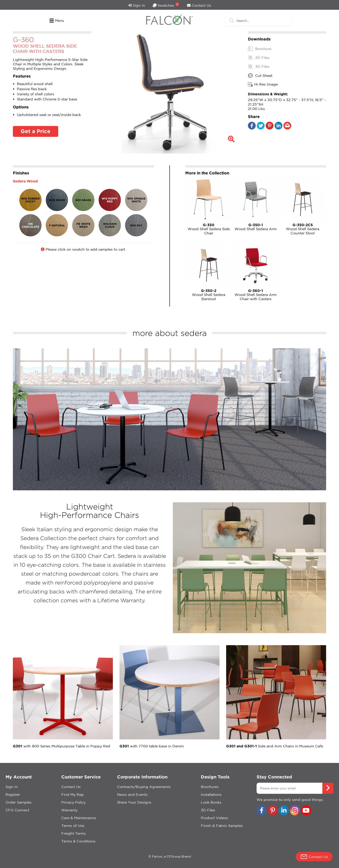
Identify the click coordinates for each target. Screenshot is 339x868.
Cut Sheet (260, 76)
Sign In (137, 5)
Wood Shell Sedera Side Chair (209, 229)
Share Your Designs (134, 802)
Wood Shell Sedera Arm (256, 227)
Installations (211, 794)
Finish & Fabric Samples (222, 826)
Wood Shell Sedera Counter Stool (303, 229)
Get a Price (36, 131)
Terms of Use (73, 826)
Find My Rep (73, 794)
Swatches (166, 5)
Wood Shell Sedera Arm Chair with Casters (256, 295)
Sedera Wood (25, 181)
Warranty (69, 810)
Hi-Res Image (263, 84)
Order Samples (19, 802)
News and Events (132, 794)
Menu (57, 21)
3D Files (259, 66)
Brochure (260, 49)
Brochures (210, 787)
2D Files (259, 58)
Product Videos (214, 818)
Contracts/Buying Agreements (144, 787)
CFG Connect (17, 810)
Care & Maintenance (79, 818)
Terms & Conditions (78, 841)
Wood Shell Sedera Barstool (209, 295)
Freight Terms (74, 833)
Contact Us (199, 5)
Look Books (211, 802)
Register (13, 794)
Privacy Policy (73, 802)
